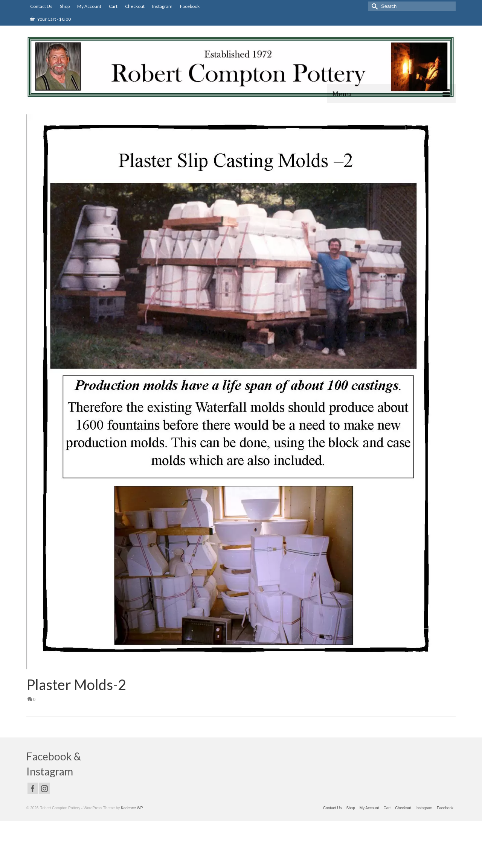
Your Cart (50, 19)
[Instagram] (44, 788)
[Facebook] (33, 788)
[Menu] (391, 94)
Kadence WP (132, 808)
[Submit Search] (374, 6)
